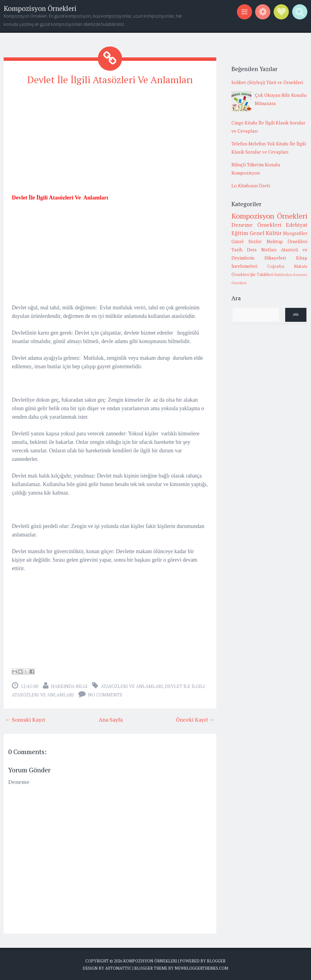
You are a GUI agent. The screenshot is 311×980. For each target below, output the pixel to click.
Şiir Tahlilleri (261, 274)
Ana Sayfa (111, 720)
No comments (105, 695)
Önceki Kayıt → (195, 720)
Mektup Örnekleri (287, 241)
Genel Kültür (266, 233)
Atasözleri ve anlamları (132, 686)
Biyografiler (295, 233)
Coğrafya (276, 266)
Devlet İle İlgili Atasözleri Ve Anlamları (110, 80)
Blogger (216, 961)
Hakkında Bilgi (69, 686)
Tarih (237, 250)
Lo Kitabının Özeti (251, 185)
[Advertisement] (110, 134)
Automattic (118, 968)
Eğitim (240, 233)
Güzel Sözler (247, 241)
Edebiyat (297, 225)
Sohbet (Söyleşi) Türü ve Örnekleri (267, 82)
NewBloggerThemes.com (201, 968)
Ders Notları (262, 250)
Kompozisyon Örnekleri (40, 8)
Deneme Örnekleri (256, 225)
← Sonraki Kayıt (25, 720)
